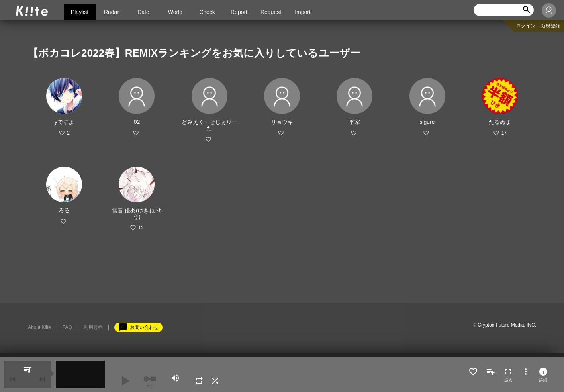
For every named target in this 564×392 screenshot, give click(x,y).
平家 (354, 122)
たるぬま (500, 122)
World (175, 12)
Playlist (80, 12)
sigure (427, 122)
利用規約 (93, 327)
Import (303, 12)
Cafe (143, 12)
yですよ (64, 122)
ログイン (526, 26)
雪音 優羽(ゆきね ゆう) (137, 214)
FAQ (67, 327)
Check (207, 12)
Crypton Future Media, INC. (507, 325)
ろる (64, 210)
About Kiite (39, 327)
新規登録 (550, 26)
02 (137, 122)
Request (271, 12)
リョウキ (282, 122)
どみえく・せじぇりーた (210, 125)
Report (239, 12)
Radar (112, 12)
